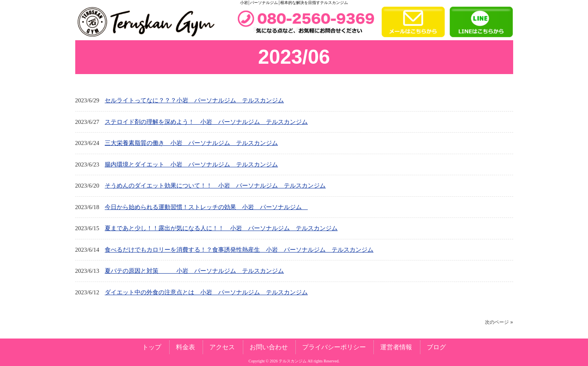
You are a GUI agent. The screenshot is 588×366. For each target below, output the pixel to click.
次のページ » (499, 322)
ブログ (436, 347)
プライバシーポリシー (334, 347)
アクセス (222, 347)
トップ (152, 347)
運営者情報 (396, 347)
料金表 (186, 347)
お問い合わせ (269, 347)
